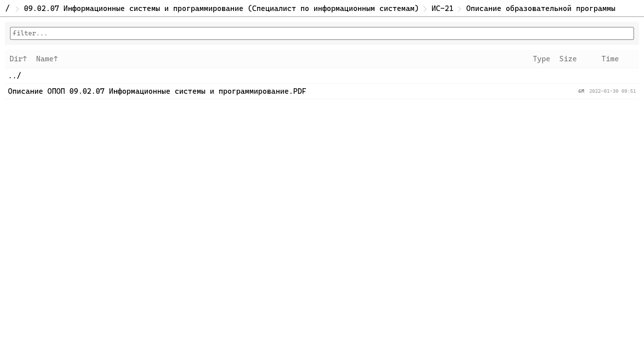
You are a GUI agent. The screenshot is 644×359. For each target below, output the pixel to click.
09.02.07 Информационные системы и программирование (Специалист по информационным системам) (221, 8)
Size (568, 59)
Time (610, 59)
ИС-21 (443, 8)
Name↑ (47, 59)
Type (541, 59)
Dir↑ (18, 59)
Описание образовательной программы (541, 8)
